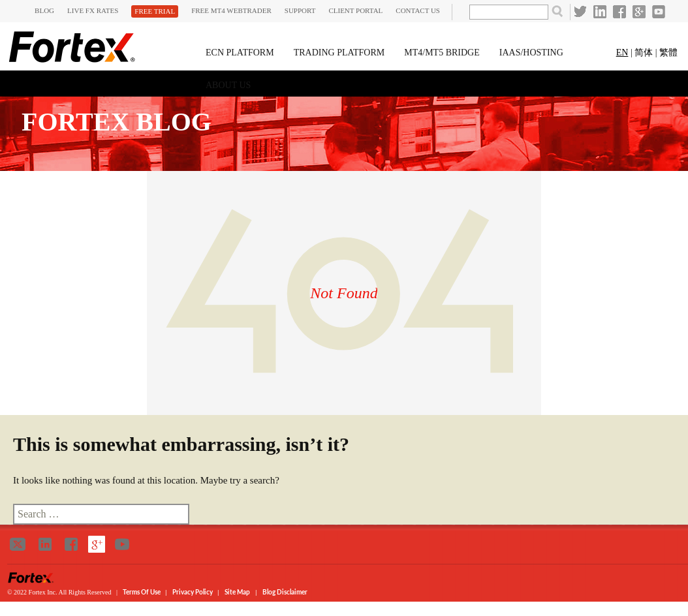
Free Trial (155, 11)
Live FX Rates (93, 10)
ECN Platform (240, 53)
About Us (228, 85)
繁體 (668, 53)
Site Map (237, 592)
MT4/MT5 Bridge (442, 53)
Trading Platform (339, 53)
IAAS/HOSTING (531, 53)
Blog (44, 10)
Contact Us (418, 10)
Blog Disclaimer (285, 592)
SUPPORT (300, 10)
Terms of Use (142, 592)
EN (622, 53)
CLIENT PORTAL (355, 10)
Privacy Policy (193, 592)
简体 (644, 53)
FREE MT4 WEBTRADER (231, 10)
